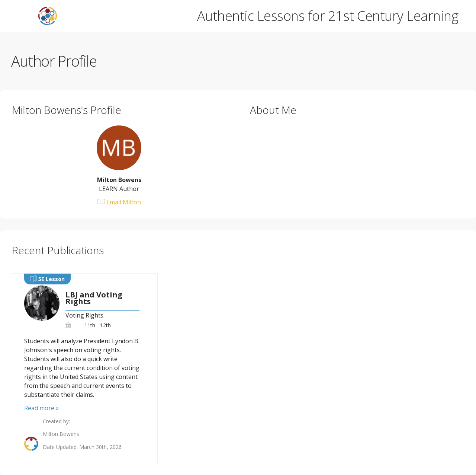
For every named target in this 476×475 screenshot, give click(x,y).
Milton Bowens (61, 434)
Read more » (41, 408)
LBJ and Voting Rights (94, 298)
